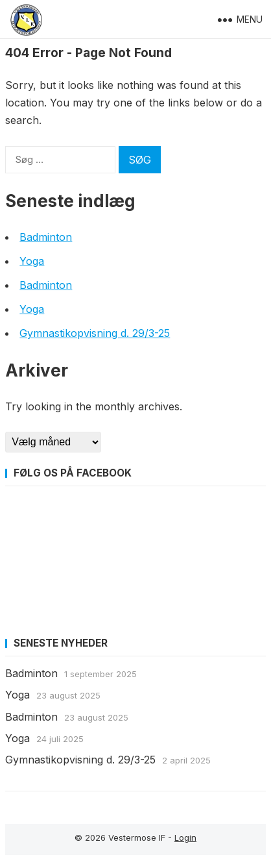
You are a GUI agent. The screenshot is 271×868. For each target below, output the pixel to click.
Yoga (32, 261)
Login (185, 837)
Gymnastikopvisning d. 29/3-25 (95, 333)
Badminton (46, 237)
